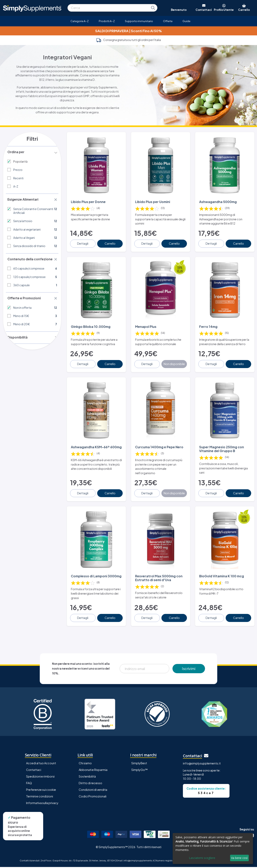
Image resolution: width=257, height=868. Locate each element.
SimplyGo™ (140, 771)
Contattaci (34, 771)
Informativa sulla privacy (42, 804)
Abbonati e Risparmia (93, 771)
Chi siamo (85, 764)
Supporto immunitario (139, 21)
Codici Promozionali (93, 797)
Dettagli (83, 243)
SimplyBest (139, 764)
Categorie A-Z (80, 21)
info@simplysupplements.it (202, 764)
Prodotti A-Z (107, 21)
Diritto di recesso (90, 784)
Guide (186, 21)
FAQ (29, 784)
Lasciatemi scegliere (202, 858)
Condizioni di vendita (93, 791)
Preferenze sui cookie (41, 791)
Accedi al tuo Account (41, 764)
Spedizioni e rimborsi (40, 777)
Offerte (168, 21)
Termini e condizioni (40, 797)
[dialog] (213, 849)
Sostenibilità (87, 777)
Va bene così (239, 858)
